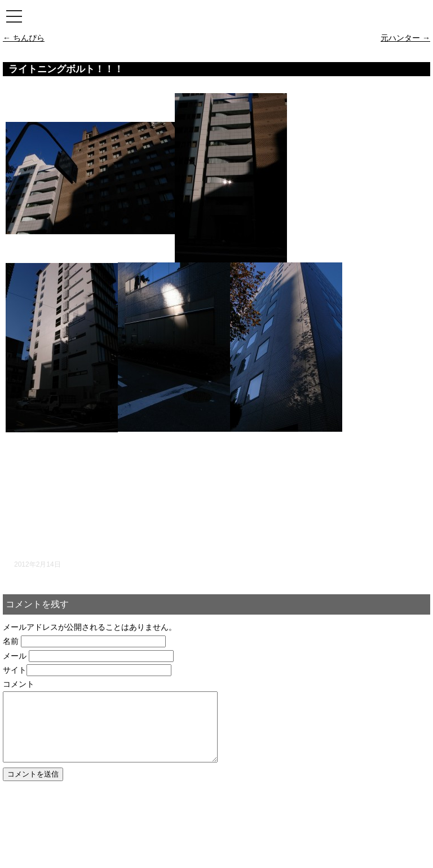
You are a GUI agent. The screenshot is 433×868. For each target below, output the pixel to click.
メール (15, 656)
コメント (19, 684)
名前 (11, 641)
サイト (15, 670)
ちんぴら (24, 38)
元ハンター (405, 38)
